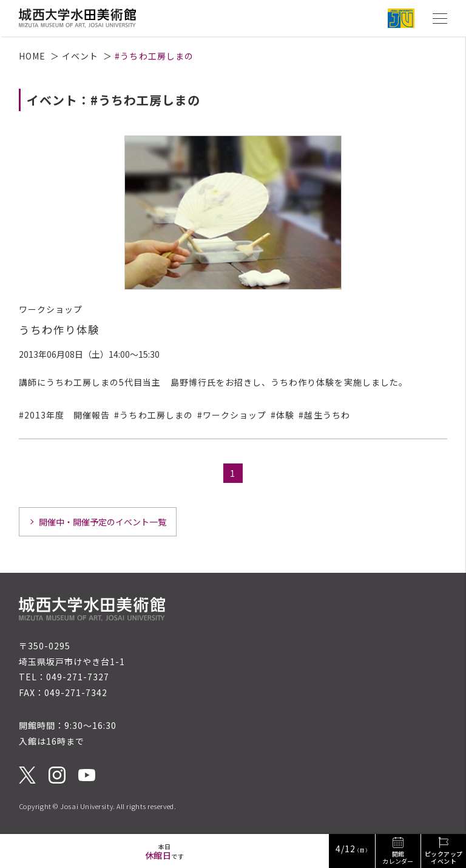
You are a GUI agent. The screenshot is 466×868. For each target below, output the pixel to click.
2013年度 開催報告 (67, 415)
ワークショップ (235, 415)
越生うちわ (327, 415)
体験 (285, 415)
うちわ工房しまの (156, 415)
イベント (80, 56)
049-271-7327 (78, 677)
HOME (32, 56)
